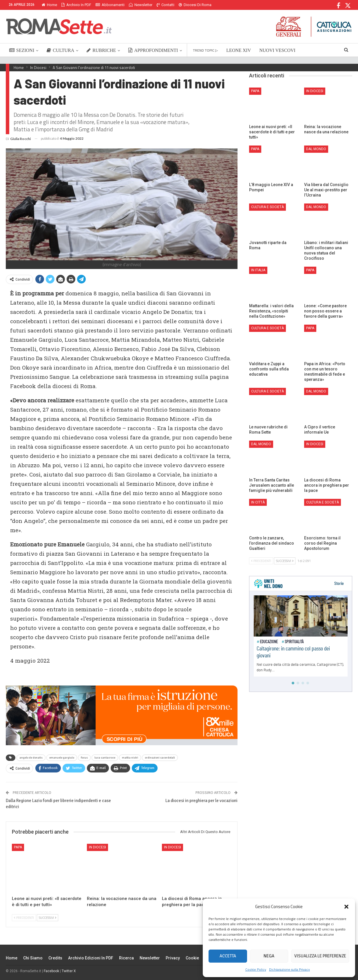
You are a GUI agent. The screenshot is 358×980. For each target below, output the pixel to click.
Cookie (192, 958)
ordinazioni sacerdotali (160, 758)
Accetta (228, 956)
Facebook (51, 971)
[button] (346, 907)
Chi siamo (33, 958)
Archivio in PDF (76, 5)
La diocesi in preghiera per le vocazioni (201, 801)
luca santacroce (105, 758)
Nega (269, 956)
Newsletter (141, 5)
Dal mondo (316, 149)
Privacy (173, 958)
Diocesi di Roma (195, 5)
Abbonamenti (110, 5)
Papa (18, 847)
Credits (55, 958)
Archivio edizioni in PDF (91, 958)
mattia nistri (130, 758)
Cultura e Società (267, 207)
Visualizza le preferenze (320, 956)
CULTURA (60, 50)
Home (49, 5)
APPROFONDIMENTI (153, 50)
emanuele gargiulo (62, 758)
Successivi (48, 918)
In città (258, 502)
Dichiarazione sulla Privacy (289, 969)
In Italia (258, 270)
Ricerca (126, 958)
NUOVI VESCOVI (277, 50)
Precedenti (24, 918)
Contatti (166, 5)
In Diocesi (97, 847)
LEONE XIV (239, 50)
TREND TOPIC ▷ (205, 50)
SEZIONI (22, 50)
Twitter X (69, 971)
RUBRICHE (101, 50)
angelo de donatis (31, 758)
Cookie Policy (256, 969)
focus (84, 758)
